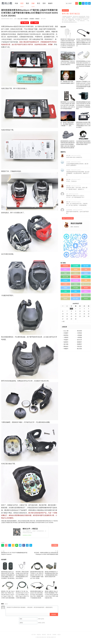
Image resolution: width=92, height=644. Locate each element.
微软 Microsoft (86, 284)
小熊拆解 (31, 19)
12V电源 (76, 277)
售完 (39, 3)
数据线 (65, 299)
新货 (22, 3)
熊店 (27, 3)
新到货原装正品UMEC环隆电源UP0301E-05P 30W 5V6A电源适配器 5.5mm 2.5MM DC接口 (84, 120)
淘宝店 (59, 635)
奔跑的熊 (65, 266)
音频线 (65, 288)
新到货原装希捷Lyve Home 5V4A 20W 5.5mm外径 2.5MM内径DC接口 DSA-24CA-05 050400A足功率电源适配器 (84, 59)
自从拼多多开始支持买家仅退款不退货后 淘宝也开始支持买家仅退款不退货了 (84, 138)
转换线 (86, 273)
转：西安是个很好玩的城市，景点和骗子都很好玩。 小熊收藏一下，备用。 (68, 119)
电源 (65, 273)
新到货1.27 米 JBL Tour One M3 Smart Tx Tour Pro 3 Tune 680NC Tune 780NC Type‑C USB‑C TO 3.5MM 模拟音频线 (22, 590)
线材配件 (79, 344)
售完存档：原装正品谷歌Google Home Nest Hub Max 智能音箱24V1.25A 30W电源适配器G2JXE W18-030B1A (22, 570)
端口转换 (86, 266)
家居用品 (66, 335)
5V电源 (65, 280)
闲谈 (16, 3)
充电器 (76, 284)
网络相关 (66, 346)
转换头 (86, 291)
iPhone (86, 299)
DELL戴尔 (76, 299)
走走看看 (76, 266)
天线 (65, 291)
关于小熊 (34, 635)
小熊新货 (37, 19)
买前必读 (39, 635)
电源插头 (76, 295)
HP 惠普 (76, 288)
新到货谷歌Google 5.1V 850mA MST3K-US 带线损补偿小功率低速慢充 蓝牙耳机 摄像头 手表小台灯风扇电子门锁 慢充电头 (8, 570)
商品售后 (44, 635)
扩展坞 (65, 284)
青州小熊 (33, 521)
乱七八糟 (20, 19)
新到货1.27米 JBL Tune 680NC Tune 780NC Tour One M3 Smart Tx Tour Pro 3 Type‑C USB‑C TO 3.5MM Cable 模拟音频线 (8, 590)
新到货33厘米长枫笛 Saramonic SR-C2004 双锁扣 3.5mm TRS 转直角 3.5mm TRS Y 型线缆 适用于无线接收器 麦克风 (37, 590)
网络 (76, 291)
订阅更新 (54, 635)
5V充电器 (76, 280)
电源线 (76, 269)
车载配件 (66, 349)
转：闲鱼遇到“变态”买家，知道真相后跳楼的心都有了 (68, 77)
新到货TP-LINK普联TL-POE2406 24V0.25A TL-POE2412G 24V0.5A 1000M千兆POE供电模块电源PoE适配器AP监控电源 (84, 80)
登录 (44, 3)
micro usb (65, 295)
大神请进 (79, 333)
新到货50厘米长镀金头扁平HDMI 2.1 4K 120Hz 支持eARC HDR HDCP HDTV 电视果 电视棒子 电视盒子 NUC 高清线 (37, 570)
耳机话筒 (79, 346)
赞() (55, 545)
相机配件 (79, 342)
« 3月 (63, 321)
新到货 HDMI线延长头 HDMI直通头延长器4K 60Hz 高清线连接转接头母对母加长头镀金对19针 (51, 569)
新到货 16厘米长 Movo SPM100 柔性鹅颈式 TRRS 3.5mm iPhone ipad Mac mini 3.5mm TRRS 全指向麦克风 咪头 (51, 590)
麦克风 (86, 288)
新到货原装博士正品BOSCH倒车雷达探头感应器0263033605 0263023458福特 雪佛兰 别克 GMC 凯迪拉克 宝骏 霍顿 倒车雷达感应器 (68, 139)
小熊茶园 (79, 337)
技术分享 (79, 340)
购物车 (50, 3)
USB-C (65, 269)
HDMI (86, 277)
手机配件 (66, 340)
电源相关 (66, 342)
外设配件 (26, 19)
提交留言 (54, 614)
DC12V (86, 295)
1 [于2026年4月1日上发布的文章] (71, 309)
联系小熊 (49, 635)
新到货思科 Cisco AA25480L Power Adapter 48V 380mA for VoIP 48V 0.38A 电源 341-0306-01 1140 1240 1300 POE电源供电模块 (68, 100)
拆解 (33, 3)
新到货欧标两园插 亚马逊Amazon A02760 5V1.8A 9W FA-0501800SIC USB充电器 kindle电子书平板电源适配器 (84, 100)
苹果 (86, 280)
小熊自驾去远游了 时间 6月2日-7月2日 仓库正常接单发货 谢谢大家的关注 (68, 58)
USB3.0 (76, 273)
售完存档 (79, 331)
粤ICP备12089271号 (51, 637)
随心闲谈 (79, 349)
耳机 (86, 269)
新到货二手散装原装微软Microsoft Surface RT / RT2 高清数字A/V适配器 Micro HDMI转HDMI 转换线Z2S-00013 (84, 37)
